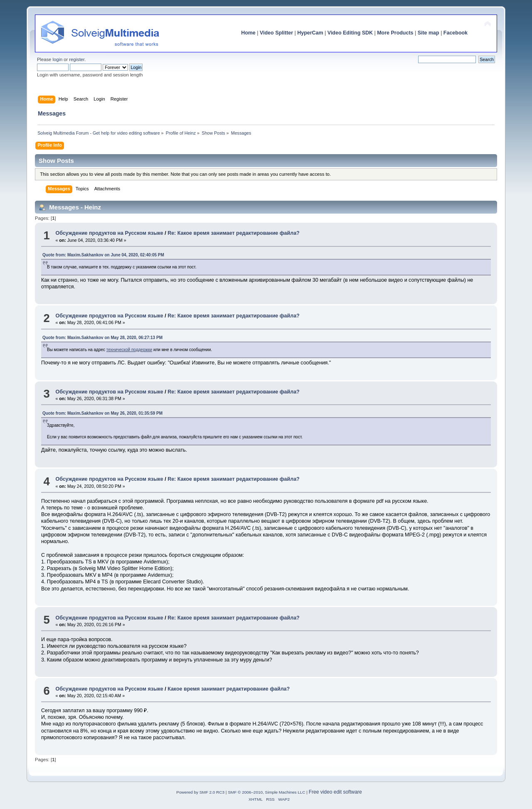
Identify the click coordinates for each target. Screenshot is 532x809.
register (77, 59)
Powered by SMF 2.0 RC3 (200, 792)
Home (248, 33)
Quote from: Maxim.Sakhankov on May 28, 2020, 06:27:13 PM (102, 338)
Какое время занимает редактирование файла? (229, 689)
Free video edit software (335, 792)
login (57, 59)
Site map (429, 33)
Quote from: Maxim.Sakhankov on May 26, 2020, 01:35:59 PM (102, 413)
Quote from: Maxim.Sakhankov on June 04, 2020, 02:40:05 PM (103, 255)
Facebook (456, 33)
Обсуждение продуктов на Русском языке (109, 233)
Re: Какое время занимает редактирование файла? (234, 233)
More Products (395, 33)
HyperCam (310, 33)
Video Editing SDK (350, 33)
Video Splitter (276, 33)
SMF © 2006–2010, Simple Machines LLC (266, 792)
